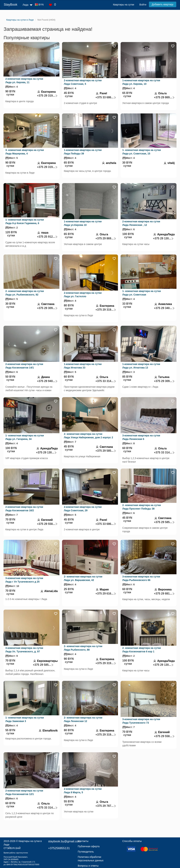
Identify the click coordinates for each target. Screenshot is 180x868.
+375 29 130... (163, 238)
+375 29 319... (47, 96)
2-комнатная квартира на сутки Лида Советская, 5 (83, 82)
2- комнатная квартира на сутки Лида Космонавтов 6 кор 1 (142, 650)
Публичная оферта (89, 846)
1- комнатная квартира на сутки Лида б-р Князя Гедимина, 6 (25, 221)
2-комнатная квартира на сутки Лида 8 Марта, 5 (83, 791)
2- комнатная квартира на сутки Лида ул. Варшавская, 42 (83, 578)
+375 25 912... (47, 237)
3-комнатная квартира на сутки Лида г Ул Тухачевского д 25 (24, 580)
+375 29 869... (164, 97)
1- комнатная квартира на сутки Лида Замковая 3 (25, 719)
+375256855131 (59, 848)
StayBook (10, 5)
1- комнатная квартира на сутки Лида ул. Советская (142, 293)
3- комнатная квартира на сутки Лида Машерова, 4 (25, 152)
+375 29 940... (47, 381)
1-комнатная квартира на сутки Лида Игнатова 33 (83, 366)
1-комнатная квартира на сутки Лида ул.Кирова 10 (83, 223)
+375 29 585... (106, 451)
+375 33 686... (106, 97)
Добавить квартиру (163, 4)
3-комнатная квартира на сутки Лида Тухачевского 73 (141, 721)
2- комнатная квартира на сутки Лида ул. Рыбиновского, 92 (25, 293)
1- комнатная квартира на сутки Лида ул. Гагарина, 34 (25, 437)
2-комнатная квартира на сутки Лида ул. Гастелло (83, 295)
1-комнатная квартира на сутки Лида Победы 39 (83, 152)
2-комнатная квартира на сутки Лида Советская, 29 (83, 509)
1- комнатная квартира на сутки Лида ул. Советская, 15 (142, 152)
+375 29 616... (106, 594)
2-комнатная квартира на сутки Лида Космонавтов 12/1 (24, 792)
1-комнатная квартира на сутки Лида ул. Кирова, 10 (141, 82)
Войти (143, 5)
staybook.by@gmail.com (64, 841)
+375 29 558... (47, 524)
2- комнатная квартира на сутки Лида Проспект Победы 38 (142, 507)
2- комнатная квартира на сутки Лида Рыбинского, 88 (83, 648)
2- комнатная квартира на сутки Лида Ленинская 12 (83, 719)
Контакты (83, 841)
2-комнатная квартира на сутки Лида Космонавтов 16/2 (24, 509)
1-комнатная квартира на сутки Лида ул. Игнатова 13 (141, 366)
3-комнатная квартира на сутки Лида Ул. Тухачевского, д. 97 (24, 650)
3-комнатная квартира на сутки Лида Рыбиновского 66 (141, 578)
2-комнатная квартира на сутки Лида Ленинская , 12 (141, 223)
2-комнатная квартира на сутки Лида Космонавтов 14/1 (24, 366)
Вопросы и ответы (88, 866)
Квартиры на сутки (124, 5)
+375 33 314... (106, 381)
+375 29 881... (164, 594)
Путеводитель (86, 852)
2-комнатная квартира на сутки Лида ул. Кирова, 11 (24, 81)
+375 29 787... (106, 806)
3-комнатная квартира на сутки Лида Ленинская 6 (141, 437)
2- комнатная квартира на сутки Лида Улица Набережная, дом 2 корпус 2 (88, 436)
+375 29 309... (47, 308)
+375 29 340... (164, 308)
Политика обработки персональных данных (91, 859)
